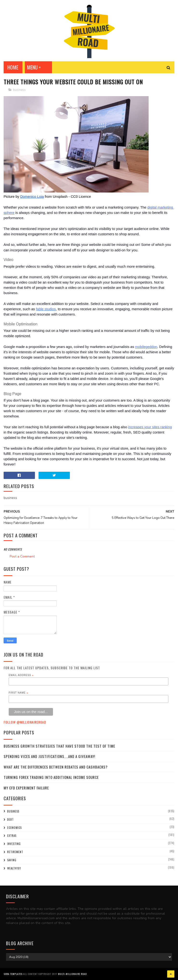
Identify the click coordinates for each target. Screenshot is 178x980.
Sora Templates (13, 974)
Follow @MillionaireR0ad (25, 722)
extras (12, 836)
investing (14, 844)
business (19, 90)
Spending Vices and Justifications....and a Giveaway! (49, 756)
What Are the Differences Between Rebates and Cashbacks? (56, 767)
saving (12, 860)
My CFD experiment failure (26, 788)
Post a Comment (22, 556)
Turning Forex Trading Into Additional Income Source (51, 777)
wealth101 (14, 868)
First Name (18, 693)
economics (14, 828)
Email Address (21, 675)
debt (10, 819)
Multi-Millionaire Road (72, 974)
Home (13, 67)
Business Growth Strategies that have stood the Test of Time (59, 746)
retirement (15, 852)
